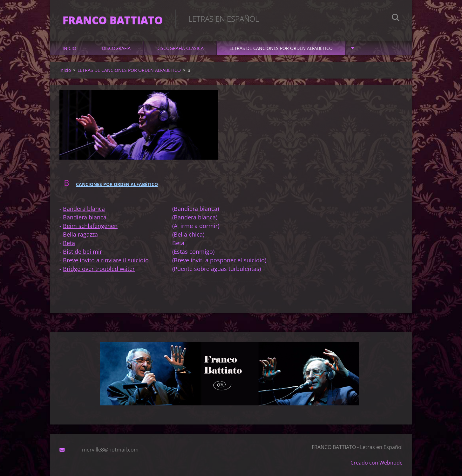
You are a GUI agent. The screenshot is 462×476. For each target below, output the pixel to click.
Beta (69, 243)
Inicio (69, 48)
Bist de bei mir (82, 252)
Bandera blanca (84, 209)
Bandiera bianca (85, 217)
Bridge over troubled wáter (99, 269)
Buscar (396, 18)
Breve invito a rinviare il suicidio (106, 260)
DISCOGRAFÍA (116, 48)
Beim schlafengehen (90, 226)
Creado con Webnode (377, 463)
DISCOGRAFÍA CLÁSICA (180, 48)
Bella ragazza (80, 234)
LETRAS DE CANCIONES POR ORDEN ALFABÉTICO (281, 48)
